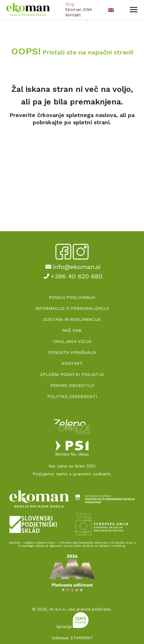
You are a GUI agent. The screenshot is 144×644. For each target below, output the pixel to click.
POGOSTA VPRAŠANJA (72, 352)
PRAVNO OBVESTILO (72, 385)
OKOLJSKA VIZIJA (72, 341)
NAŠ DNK (72, 330)
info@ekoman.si (72, 267)
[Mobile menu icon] (134, 10)
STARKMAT (82, 638)
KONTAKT (72, 363)
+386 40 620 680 (72, 276)
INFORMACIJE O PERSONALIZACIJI (72, 308)
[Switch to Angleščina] (111, 10)
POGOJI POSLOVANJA (72, 297)
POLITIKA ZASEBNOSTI (72, 396)
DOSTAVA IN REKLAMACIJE (72, 319)
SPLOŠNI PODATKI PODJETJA (72, 374)
